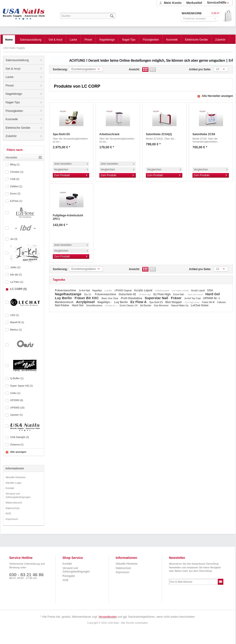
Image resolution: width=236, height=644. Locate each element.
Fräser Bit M (208, 302)
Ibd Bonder (146, 306)
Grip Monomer (162, 306)
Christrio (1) (17, 172)
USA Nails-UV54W (180, 291)
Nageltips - (105, 302)
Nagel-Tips (13, 102)
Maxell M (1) (17, 322)
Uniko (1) (15, 393)
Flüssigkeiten (14, 111)
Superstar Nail (157, 298)
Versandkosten (108, 617)
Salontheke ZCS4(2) (159, 134)
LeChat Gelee (200, 305)
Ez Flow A (139, 302)
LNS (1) (15, 315)
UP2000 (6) (17, 400)
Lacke (10, 77)
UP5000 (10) (17, 408)
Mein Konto (173, 3)
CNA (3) (15, 179)
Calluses (221, 302)
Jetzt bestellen (63, 164)
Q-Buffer (109, 291)
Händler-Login (13, 483)
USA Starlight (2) (20, 437)
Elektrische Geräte (18, 128)
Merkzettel (194, 3)
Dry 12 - (88, 294)
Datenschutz (13, 508)
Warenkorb (227, 16)
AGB (8, 513)
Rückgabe (69, 576)
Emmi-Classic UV (129, 306)
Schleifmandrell (162, 291)
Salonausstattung (17, 60)
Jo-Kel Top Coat (193, 298)
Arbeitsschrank (109, 134)
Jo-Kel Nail (84, 291)
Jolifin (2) (15, 267)
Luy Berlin (64, 298)
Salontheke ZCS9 (204, 134)
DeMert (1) (16, 186)
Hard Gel (213, 294)
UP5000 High (145, 295)
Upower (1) (16, 415)
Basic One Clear (110, 298)
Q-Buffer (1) (17, 378)
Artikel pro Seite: (200, 69)
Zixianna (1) (17, 444)
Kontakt (10, 488)
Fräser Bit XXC (87, 298)
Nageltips (97, 291)
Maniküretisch (65, 302)
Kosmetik (12, 119)
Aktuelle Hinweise (16, 477)
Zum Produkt (62, 175)
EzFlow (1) (16, 201)
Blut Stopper (174, 302)
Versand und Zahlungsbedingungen (18, 495)
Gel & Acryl (13, 69)
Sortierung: (60, 69)
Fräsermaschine (66, 290)
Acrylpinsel (86, 302)
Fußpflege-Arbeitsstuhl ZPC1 (68, 217)
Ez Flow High (162, 294)
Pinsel (10, 85)
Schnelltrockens (94, 306)
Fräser (177, 298)
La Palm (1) (17, 282)
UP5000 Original (123, 291)
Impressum (12, 519)
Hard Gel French (196, 295)
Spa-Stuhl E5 (61, 134)
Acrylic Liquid (144, 290)
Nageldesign (14, 94)
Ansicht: (134, 69)
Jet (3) (14, 239)
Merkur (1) (16, 330)
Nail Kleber (62, 305)
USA (210, 290)
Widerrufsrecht (14, 503)
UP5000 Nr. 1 (211, 298)
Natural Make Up (180, 306)
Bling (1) (15, 164)
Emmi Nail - (180, 294)
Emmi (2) (15, 194)
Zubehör (11, 136)
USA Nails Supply (24, 13)
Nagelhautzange (69, 294)
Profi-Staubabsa (132, 298)
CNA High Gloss (192, 302)
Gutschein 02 (128, 294)
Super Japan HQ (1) (21, 386)
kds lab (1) (16, 274)
